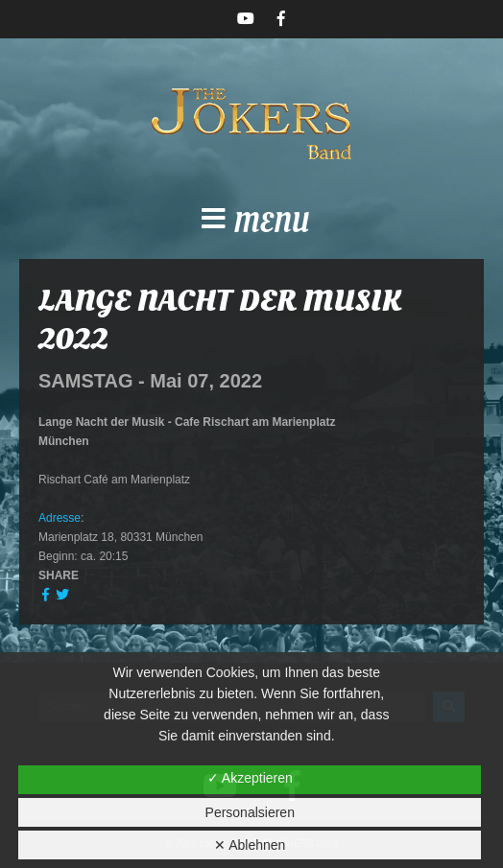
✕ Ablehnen (250, 845)
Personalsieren (250, 812)
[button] (251, 224)
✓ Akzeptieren (250, 778)
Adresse (60, 518)
